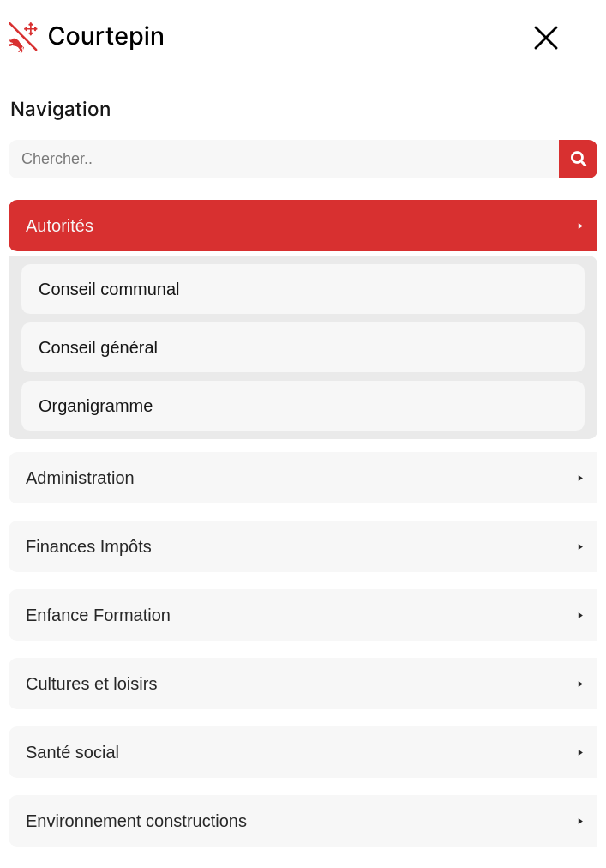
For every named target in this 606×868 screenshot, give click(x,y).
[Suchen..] (578, 159)
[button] (303, 319)
